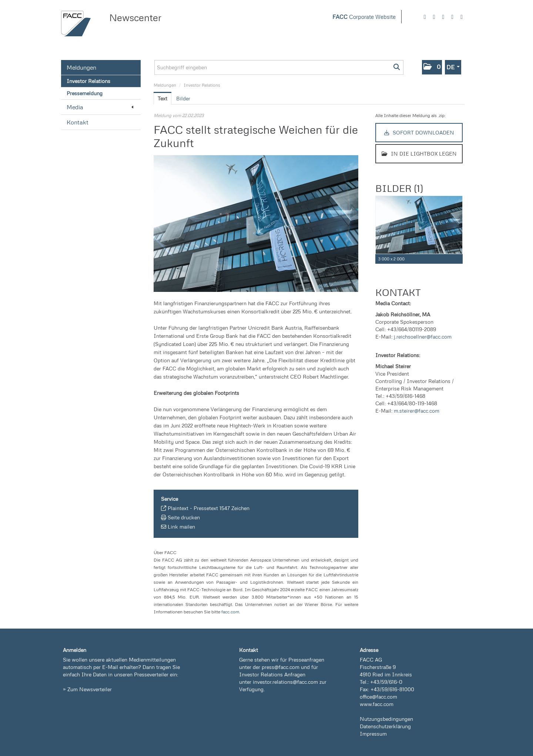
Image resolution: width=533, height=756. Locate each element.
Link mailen (181, 527)
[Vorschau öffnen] (256, 224)
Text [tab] (162, 98)
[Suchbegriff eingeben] (279, 67)
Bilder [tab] (183, 98)
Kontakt (78, 122)
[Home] (76, 24)
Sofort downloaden (419, 132)
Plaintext (178, 508)
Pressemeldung (85, 93)
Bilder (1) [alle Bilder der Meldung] (399, 188)
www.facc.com (377, 704)
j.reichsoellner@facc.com (423, 337)
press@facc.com (281, 667)
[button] (432, 67)
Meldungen (81, 67)
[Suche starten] (397, 67)
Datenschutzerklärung (385, 726)
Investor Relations (88, 81)
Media (100, 107)
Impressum (373, 734)
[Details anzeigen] (459, 259)
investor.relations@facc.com (285, 682)
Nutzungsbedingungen (386, 719)
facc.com (230, 612)
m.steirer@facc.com (417, 411)
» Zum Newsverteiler (87, 689)
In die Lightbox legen (419, 154)
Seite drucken (184, 517)
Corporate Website (364, 17)
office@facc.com (378, 697)
